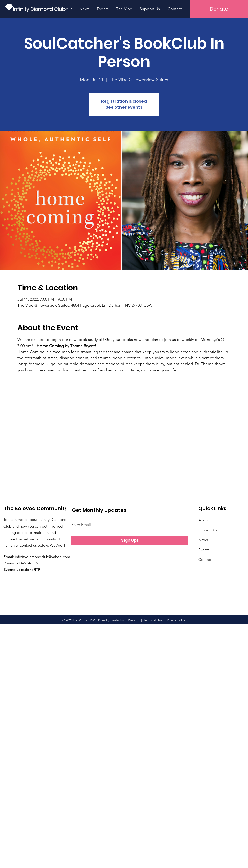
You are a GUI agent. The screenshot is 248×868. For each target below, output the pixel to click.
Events (204, 550)
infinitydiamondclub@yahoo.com (43, 557)
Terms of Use (153, 620)
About (204, 520)
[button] (219, 9)
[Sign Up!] (130, 540)
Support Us (208, 530)
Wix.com (134, 620)
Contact (205, 559)
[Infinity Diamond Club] (40, 9)
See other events (124, 107)
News (203, 540)
